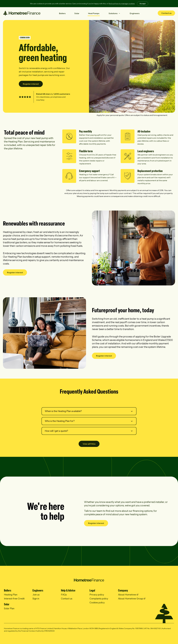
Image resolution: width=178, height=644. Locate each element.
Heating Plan (11, 595)
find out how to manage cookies (122, 4)
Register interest (31, 84)
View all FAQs (89, 444)
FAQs (64, 595)
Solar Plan (9, 608)
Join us (36, 595)
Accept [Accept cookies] (143, 4)
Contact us (166, 13)
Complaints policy (99, 599)
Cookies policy (97, 603)
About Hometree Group (131, 599)
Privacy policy (97, 595)
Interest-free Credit (14, 599)
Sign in (36, 599)
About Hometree (127, 595)
